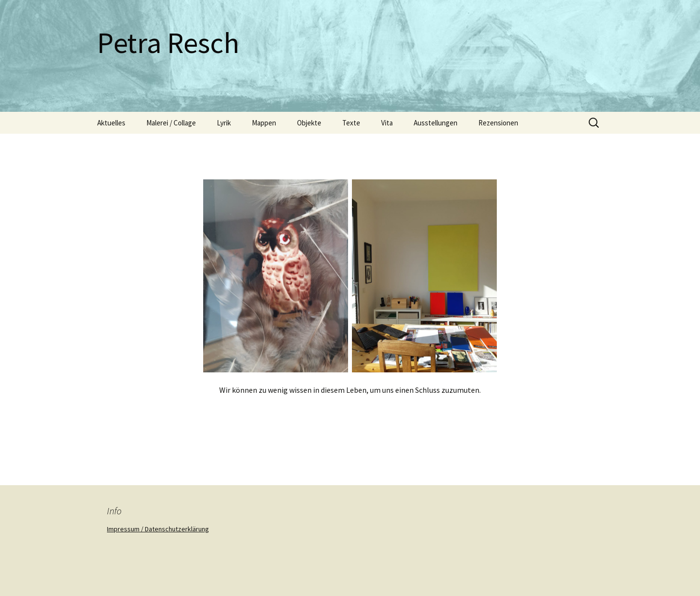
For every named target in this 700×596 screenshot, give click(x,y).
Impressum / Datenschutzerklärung (158, 529)
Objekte (309, 123)
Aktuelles (111, 123)
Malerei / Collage (171, 123)
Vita (387, 123)
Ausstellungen (436, 123)
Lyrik (224, 123)
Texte (351, 123)
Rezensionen (498, 123)
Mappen (264, 123)
